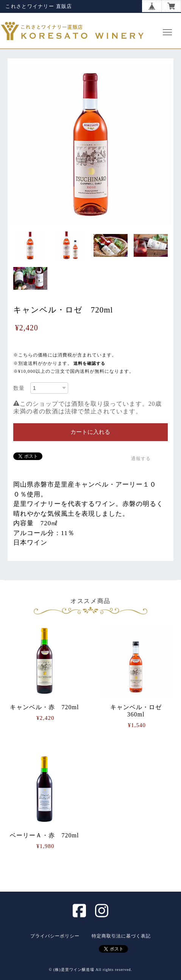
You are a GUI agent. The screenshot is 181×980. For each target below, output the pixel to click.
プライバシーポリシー (55, 936)
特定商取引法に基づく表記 (121, 936)
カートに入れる (90, 432)
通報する (141, 459)
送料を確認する (89, 363)
